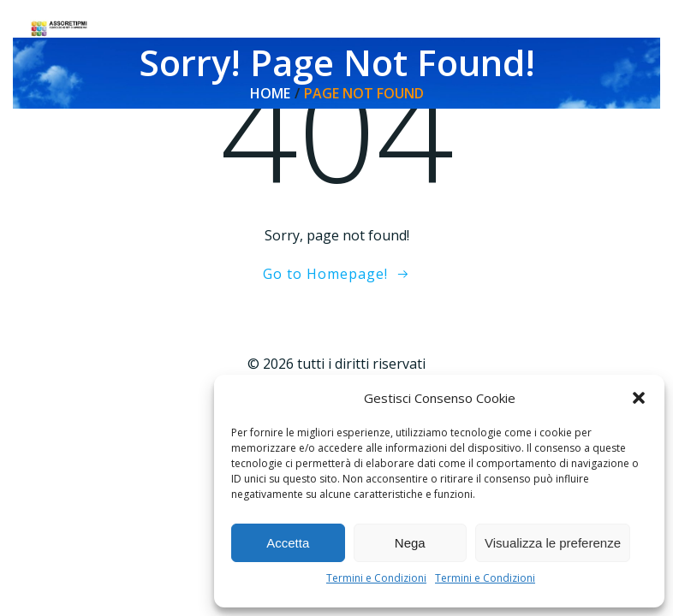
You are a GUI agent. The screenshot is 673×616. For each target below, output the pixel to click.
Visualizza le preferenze (553, 543)
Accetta (288, 543)
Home (270, 93)
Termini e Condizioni (376, 578)
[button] (639, 398)
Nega (410, 543)
